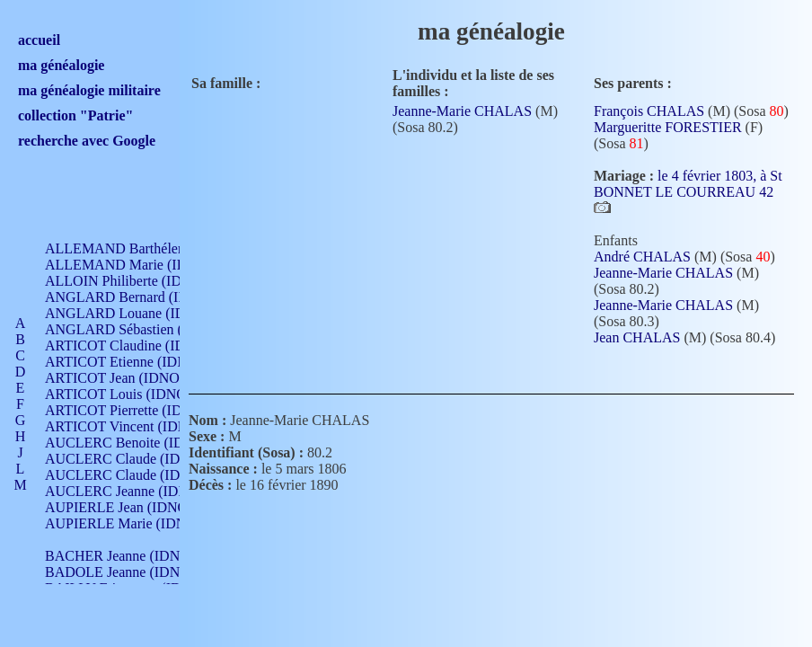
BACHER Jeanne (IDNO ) (122, 556)
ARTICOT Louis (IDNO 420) (131, 394)
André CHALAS (642, 257)
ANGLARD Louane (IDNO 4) (133, 313)
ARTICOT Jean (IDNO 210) (127, 378)
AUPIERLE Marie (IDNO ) (125, 523)
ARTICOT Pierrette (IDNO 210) (139, 410)
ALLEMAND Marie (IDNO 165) (141, 265)
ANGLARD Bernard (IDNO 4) (135, 297)
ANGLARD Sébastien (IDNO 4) (139, 329)
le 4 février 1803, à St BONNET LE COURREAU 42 (688, 184)
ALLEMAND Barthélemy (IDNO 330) (158, 248)
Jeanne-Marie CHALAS (462, 111)
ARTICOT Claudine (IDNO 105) (141, 346)
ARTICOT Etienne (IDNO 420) (137, 362)
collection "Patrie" (75, 115)
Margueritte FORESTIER (668, 127)
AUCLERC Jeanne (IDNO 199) (137, 491)
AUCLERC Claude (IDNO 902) (138, 459)
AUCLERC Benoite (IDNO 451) (140, 443)
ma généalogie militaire (89, 90)
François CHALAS (649, 111)
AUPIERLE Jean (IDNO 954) (131, 507)
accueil (39, 40)
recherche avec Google (87, 141)
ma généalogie (61, 65)
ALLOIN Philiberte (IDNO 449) (138, 281)
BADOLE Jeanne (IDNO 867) (132, 572)
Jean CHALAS (637, 337)
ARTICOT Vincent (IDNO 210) (137, 426)
